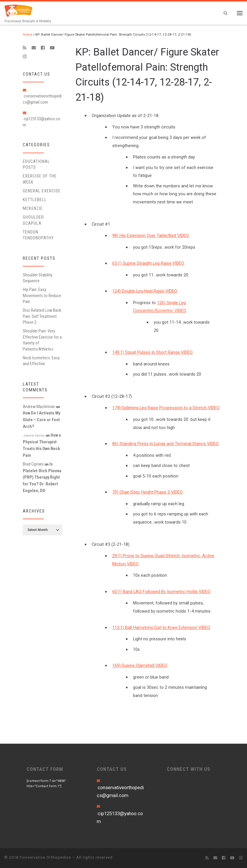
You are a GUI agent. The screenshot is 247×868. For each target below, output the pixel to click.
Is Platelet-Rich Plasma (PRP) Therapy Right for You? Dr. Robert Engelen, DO (42, 477)
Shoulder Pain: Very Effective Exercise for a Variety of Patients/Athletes (42, 340)
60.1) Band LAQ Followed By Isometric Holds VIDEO (161, 592)
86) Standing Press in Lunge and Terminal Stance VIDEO (165, 444)
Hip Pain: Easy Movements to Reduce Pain (42, 296)
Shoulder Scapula (33, 220)
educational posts (36, 164)
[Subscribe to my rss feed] (25, 48)
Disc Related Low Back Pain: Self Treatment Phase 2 (42, 317)
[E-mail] (34, 48)
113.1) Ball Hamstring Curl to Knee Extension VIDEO (161, 628)
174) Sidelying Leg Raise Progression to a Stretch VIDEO (166, 408)
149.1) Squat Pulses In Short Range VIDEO (152, 353)
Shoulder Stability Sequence (38, 278)
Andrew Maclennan (39, 407)
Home (27, 34)
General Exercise (42, 191)
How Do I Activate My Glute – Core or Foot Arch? (42, 420)
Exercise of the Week (40, 179)
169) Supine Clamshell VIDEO (140, 666)
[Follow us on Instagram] (25, 57)
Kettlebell (35, 200)
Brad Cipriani (33, 464)
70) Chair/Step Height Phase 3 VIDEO (147, 492)
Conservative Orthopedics (45, 857)
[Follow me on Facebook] (43, 48)
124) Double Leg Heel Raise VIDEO (145, 291)
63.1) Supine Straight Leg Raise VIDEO (148, 264)
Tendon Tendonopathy (38, 235)
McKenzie (33, 208)
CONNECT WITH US (189, 769)
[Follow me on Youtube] (52, 48)
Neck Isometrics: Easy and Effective (41, 361)
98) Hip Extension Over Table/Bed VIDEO (151, 236)
